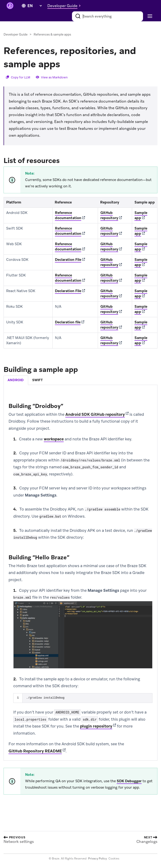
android (16, 380)
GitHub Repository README (35, 751)
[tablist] (80, 380)
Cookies (114, 859)
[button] (65, 6)
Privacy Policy (97, 859)
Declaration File (68, 260)
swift (37, 380)
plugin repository (96, 726)
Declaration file (68, 322)
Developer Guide (16, 34)
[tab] (16, 380)
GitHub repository (109, 215)
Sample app (141, 215)
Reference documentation (68, 215)
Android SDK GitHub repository (95, 414)
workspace (54, 439)
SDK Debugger (129, 781)
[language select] (35, 6)
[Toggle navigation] (149, 16)
